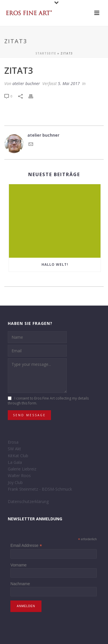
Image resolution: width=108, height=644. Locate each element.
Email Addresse (26, 546)
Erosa (13, 442)
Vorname (18, 565)
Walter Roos (19, 476)
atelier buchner (26, 83)
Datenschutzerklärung (28, 501)
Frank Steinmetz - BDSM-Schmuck (40, 489)
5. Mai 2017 (69, 83)
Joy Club (15, 482)
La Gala (15, 462)
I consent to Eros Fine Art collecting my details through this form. (48, 401)
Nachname (20, 584)
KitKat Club (18, 456)
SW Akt (14, 449)
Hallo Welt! (55, 264)
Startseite (46, 53)
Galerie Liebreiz (22, 469)
